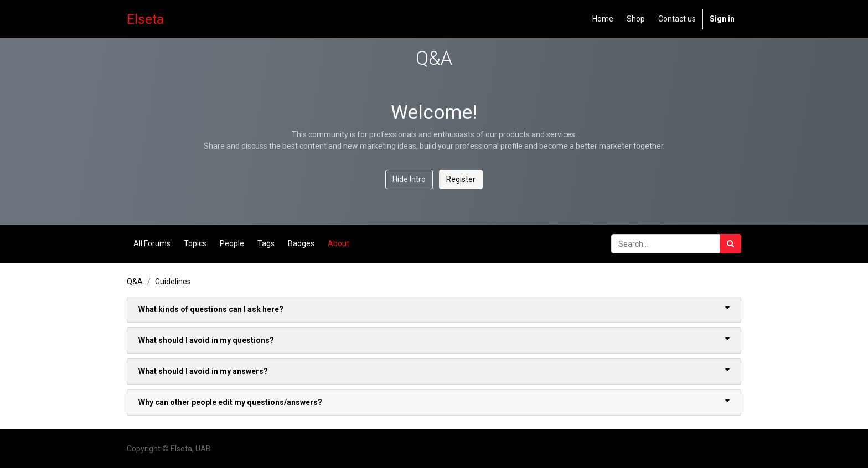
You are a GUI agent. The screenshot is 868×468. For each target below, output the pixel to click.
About (339, 243)
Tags (266, 243)
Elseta (145, 19)
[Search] (730, 244)
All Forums (152, 243)
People (232, 243)
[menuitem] (603, 19)
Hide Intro (409, 179)
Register (461, 179)
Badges (301, 243)
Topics (195, 243)
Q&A (135, 282)
